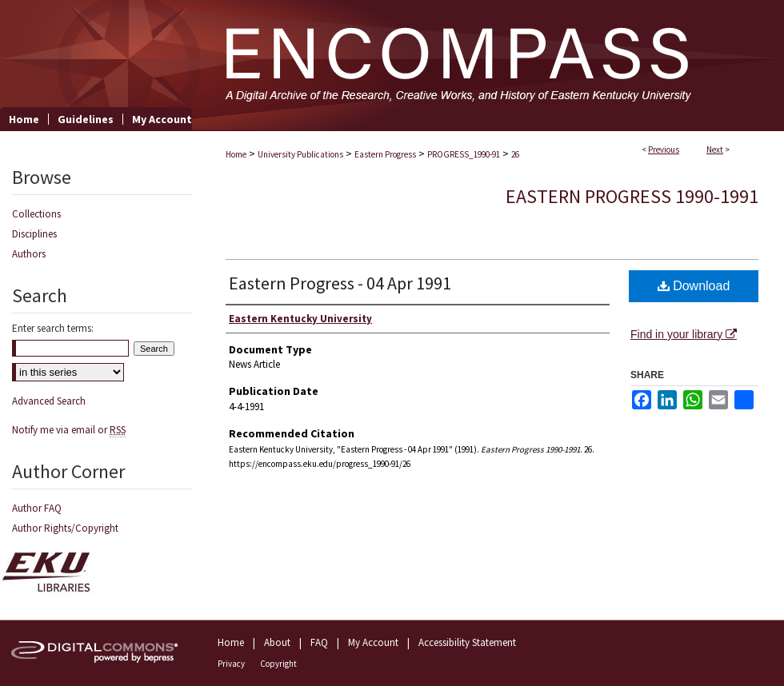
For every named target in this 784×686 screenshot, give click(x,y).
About (277, 642)
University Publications (300, 154)
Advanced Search (49, 401)
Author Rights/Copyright (65, 528)
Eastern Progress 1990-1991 (632, 196)
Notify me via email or (69, 430)
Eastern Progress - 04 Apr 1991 (340, 283)
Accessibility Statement (467, 642)
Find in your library (684, 334)
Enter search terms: (53, 328)
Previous (664, 150)
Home (236, 154)
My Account (373, 642)
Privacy (231, 664)
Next (715, 150)
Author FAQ (37, 508)
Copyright (278, 664)
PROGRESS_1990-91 (464, 154)
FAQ (319, 642)
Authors (29, 254)
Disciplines (34, 234)
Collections (36, 214)
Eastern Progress (385, 154)
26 (515, 154)
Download (694, 286)
